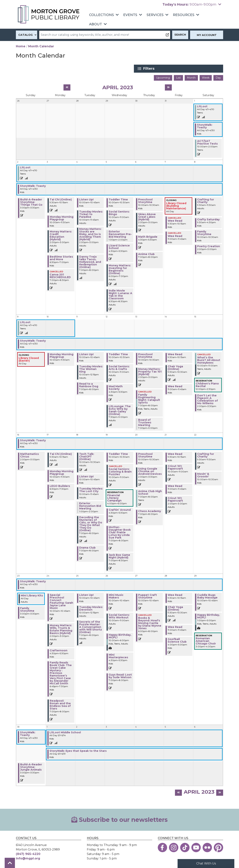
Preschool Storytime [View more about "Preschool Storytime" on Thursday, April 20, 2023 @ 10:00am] (145, 455)
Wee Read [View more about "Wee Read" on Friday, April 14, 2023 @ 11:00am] (175, 386)
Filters (187, 69)
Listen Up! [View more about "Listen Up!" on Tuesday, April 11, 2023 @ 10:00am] (86, 354)
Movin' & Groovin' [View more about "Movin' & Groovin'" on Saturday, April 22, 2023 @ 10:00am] (203, 475)
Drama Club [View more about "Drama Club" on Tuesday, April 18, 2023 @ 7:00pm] (87, 547)
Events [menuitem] (130, 15)
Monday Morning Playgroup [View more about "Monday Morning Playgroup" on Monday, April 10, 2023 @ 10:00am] (62, 355)
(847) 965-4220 (28, 854)
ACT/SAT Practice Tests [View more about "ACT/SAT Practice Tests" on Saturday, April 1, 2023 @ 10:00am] (207, 142)
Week (206, 77)
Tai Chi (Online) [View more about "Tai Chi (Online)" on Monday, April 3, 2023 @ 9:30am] (61, 199)
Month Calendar (41, 46)
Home (21, 46)
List (178, 77)
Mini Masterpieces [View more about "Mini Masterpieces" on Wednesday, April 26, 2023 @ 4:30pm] (118, 655)
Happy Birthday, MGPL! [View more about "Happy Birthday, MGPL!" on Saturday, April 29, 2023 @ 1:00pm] (208, 616)
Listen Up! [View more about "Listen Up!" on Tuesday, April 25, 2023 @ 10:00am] (86, 594)
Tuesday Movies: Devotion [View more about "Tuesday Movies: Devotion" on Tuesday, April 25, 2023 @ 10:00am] (91, 608)
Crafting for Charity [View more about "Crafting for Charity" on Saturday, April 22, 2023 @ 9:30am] (206, 455)
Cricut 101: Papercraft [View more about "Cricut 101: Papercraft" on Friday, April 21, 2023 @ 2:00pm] (175, 499)
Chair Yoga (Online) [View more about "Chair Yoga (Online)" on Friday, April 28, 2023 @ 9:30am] (175, 608)
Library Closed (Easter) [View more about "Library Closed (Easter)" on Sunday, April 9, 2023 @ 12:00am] (29, 359)
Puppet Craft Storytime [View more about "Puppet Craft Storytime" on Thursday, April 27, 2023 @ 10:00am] (148, 596)
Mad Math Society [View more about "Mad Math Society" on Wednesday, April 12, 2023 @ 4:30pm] (116, 387)
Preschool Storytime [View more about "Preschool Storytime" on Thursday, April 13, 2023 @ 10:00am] (145, 355)
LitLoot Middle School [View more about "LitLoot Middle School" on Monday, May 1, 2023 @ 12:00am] (65, 732)
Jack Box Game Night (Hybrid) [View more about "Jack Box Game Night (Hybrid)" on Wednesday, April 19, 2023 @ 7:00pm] (119, 556)
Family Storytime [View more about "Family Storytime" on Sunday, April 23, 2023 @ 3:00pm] (27, 609)
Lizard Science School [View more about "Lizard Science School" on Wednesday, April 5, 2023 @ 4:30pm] (119, 246)
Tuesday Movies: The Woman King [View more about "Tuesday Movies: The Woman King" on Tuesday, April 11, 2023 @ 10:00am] (91, 369)
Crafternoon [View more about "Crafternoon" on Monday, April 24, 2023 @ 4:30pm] (59, 650)
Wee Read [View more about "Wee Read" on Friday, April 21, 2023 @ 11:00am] (175, 485)
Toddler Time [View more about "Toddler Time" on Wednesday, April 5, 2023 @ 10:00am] (118, 199)
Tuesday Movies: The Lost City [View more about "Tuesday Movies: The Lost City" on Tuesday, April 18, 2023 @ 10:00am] (91, 489)
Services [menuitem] (155, 15)
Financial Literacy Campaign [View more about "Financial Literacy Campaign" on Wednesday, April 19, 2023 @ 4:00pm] (114, 497)
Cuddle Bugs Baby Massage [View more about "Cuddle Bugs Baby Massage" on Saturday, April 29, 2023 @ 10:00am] (207, 596)
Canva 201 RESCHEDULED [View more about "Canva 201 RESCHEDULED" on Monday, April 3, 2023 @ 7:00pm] (60, 275)
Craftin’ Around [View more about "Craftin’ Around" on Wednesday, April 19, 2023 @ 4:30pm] (120, 509)
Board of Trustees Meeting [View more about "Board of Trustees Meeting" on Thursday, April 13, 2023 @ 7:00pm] (145, 422)
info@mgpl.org (28, 858)
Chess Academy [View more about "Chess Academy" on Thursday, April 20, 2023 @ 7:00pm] (150, 511)
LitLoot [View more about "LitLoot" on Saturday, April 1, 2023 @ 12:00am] (202, 106)
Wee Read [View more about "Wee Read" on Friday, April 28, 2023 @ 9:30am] (175, 594)
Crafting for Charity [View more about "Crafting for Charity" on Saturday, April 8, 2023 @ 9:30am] (206, 200)
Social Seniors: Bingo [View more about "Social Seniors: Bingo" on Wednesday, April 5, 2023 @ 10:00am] (119, 213)
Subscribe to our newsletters (119, 819)
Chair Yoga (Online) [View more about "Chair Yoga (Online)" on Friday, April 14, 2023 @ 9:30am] (175, 367)
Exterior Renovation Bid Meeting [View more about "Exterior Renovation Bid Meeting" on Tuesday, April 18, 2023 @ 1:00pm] (90, 505)
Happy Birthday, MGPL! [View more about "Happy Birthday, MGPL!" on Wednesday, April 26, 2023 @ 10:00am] (120, 636)
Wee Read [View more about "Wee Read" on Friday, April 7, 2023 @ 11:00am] (175, 235)
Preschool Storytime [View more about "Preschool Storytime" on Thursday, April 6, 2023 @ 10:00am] (145, 200)
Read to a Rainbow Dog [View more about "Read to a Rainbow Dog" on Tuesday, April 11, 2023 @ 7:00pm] (89, 385)
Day (218, 77)
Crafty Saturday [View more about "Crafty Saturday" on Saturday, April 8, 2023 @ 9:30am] (208, 219)
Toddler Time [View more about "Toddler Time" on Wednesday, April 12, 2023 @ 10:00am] (118, 354)
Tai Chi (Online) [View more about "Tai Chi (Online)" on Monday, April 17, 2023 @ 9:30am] (61, 453)
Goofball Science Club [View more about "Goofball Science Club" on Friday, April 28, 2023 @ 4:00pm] (177, 640)
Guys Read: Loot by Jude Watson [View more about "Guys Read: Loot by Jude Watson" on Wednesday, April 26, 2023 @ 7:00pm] (120, 675)
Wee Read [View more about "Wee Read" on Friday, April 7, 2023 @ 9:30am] (175, 220)
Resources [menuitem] (184, 15)
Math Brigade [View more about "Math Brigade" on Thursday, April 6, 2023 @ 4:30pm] (148, 236)
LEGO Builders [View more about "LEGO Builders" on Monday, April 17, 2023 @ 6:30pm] (60, 485)
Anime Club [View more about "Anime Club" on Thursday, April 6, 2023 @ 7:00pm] (146, 254)
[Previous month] (67, 87)
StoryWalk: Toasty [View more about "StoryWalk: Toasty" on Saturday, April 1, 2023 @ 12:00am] (205, 126)
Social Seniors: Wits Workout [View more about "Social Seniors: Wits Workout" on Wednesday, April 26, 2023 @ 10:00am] (119, 616)
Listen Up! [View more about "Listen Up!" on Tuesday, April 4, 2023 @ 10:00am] (86, 199)
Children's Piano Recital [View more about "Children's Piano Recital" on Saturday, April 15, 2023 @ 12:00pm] (207, 384)
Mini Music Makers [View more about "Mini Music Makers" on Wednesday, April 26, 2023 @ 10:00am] (116, 596)
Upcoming (163, 77)
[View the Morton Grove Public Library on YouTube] (196, 847)
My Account (207, 35)
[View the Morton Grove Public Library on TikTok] (185, 847)
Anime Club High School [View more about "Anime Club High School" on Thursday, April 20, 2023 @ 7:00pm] (150, 492)
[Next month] (168, 87)
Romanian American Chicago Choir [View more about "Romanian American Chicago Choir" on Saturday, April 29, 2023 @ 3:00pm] (206, 641)
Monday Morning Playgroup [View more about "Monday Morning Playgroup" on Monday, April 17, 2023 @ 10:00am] (62, 472)
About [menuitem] (96, 24)
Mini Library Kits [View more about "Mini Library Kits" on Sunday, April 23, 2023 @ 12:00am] (32, 595)
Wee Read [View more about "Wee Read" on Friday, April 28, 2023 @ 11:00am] (175, 626)
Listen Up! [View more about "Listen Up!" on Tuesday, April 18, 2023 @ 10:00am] (86, 476)
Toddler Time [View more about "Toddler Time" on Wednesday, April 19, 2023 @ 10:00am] (118, 453)
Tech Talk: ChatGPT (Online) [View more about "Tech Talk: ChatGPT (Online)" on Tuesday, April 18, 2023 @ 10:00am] (87, 456)
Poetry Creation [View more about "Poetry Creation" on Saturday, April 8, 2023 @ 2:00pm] (209, 246)
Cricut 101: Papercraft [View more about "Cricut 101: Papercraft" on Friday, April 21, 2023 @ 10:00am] (175, 467)
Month (191, 77)
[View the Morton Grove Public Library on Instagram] (174, 847)
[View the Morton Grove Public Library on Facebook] (162, 847)
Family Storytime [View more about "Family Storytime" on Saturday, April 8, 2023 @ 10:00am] (204, 232)
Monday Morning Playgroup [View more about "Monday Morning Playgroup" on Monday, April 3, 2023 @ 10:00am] (62, 218)
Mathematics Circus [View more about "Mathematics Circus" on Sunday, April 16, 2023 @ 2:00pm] (30, 455)
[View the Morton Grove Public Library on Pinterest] (218, 847)
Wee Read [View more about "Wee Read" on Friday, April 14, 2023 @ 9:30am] (175, 354)
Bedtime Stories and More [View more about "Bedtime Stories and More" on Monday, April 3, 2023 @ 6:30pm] (61, 258)
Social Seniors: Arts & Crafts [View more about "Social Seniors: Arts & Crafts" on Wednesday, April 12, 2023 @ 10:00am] (119, 367)
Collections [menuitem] (101, 15)
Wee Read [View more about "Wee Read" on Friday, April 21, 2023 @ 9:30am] (175, 453)
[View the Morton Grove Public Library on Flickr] (207, 847)
